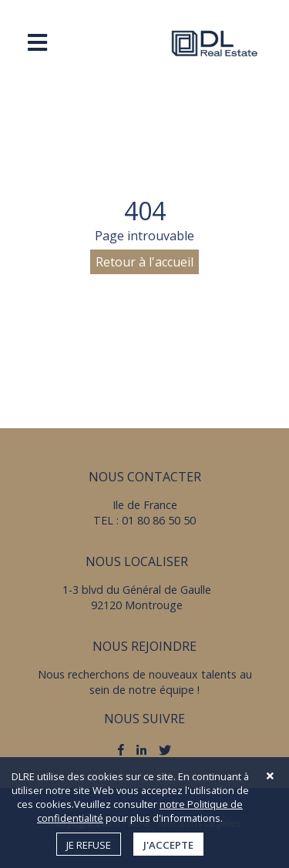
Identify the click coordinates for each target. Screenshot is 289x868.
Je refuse (89, 845)
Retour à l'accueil (144, 262)
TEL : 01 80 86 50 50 (144, 520)
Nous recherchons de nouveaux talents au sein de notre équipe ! (145, 682)
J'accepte (168, 845)
